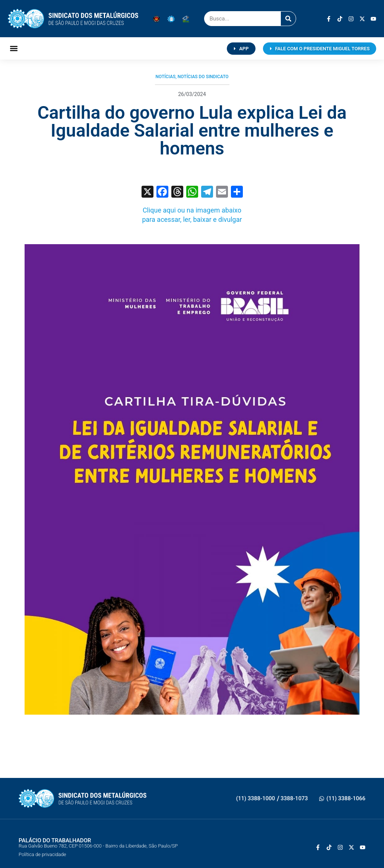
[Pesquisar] (288, 19)
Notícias (165, 77)
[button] (14, 49)
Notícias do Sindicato (203, 77)
